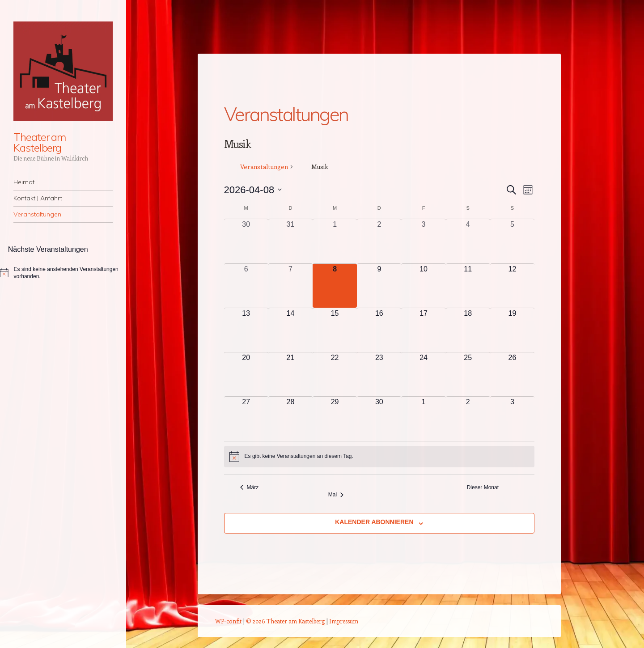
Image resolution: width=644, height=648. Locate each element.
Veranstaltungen (37, 214)
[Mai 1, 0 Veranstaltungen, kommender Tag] (423, 419)
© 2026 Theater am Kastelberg (285, 621)
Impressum (344, 621)
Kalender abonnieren (374, 522)
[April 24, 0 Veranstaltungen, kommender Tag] (423, 374)
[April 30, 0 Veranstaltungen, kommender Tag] (379, 419)
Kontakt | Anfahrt (38, 198)
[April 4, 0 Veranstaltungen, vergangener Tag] (468, 241)
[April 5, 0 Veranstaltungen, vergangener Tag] (512, 241)
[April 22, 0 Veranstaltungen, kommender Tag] (335, 374)
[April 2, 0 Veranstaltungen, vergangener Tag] (379, 241)
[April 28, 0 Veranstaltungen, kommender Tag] (290, 419)
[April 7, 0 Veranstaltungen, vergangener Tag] (290, 286)
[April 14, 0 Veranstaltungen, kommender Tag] (290, 330)
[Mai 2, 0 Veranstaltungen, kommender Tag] (468, 419)
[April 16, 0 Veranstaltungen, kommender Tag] (379, 330)
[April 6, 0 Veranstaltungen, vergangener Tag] (246, 286)
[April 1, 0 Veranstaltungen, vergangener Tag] (335, 241)
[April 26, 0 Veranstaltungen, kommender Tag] (512, 374)
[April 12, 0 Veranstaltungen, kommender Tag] (512, 286)
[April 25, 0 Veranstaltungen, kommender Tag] (468, 374)
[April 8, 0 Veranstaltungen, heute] (335, 286)
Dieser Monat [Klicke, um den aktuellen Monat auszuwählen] (483, 487)
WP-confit (228, 621)
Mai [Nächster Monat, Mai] (336, 495)
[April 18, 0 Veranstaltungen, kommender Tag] (468, 330)
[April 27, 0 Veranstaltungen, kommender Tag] (246, 419)
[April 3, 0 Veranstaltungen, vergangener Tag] (423, 241)
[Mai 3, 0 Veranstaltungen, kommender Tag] (512, 419)
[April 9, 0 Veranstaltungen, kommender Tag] (379, 286)
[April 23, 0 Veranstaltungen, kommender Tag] (379, 374)
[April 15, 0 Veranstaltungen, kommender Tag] (335, 330)
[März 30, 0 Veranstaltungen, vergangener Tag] (246, 241)
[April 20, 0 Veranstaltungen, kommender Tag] (246, 374)
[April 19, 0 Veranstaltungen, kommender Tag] (512, 330)
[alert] (379, 457)
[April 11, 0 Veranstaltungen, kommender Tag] (468, 286)
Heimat (24, 182)
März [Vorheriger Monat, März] (250, 487)
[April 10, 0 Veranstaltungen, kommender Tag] (423, 286)
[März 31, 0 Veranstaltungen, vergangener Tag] (290, 241)
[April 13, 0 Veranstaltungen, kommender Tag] (246, 330)
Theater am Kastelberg (40, 142)
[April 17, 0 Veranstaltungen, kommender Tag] (423, 330)
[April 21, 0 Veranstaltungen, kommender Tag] (290, 374)
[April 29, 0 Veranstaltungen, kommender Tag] (335, 419)
